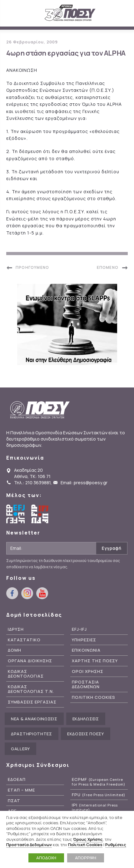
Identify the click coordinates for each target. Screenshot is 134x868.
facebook (12, 593)
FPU (99, 795)
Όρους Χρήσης (88, 839)
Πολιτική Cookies (85, 845)
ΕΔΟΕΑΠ (17, 779)
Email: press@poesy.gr (84, 483)
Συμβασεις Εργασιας (32, 702)
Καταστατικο (24, 640)
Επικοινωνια (86, 650)
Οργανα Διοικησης (30, 661)
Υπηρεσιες (84, 640)
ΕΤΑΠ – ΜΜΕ (21, 790)
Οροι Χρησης (88, 671)
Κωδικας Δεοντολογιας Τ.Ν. (31, 689)
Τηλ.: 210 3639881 (32, 483)
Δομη (15, 650)
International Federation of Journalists (41, 514)
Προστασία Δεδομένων (29, 845)
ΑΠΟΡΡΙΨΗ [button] (86, 858)
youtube (42, 593)
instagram (27, 593)
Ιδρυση (16, 629)
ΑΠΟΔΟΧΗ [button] (46, 858)
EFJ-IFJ (79, 629)
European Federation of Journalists (16, 514)
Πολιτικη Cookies (94, 697)
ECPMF (99, 782)
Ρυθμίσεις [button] (116, 845)
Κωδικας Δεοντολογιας (26, 674)
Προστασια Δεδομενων (86, 684)
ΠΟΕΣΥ (70, 13)
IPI (95, 807)
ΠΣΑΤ (14, 801)
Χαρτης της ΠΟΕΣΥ (95, 661)
